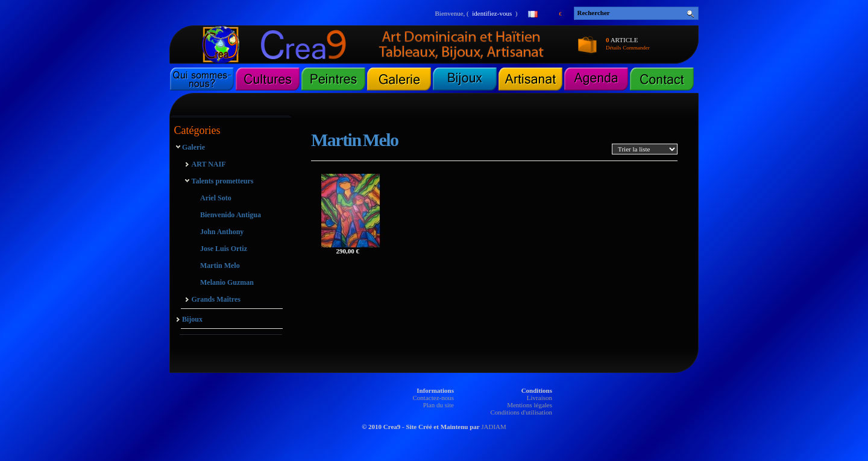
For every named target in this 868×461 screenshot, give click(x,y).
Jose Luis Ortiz (224, 249)
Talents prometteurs (223, 181)
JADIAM (494, 427)
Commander (636, 48)
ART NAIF (209, 164)
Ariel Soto (216, 198)
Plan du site (439, 405)
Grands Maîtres (216, 299)
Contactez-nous (433, 398)
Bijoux (192, 319)
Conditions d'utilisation (521, 412)
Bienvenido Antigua (231, 215)
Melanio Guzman (227, 282)
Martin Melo (220, 265)
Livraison (539, 398)
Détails (614, 48)
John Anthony (222, 232)
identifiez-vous (492, 13)
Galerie (193, 147)
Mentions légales (530, 405)
